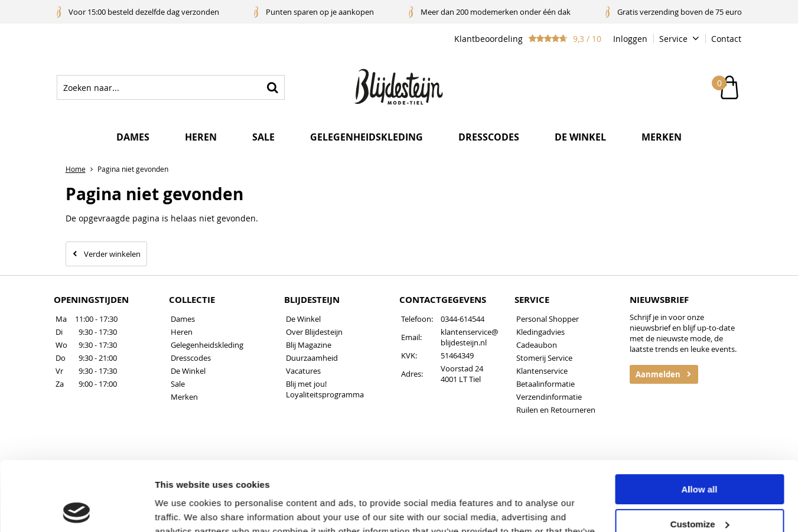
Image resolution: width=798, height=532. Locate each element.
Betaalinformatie (545, 384)
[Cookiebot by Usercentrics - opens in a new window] (76, 509)
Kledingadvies (540, 332)
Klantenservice (542, 371)
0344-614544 (462, 319)
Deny (700, 489)
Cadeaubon (537, 345)
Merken (662, 137)
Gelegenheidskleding (367, 137)
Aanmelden (658, 374)
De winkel (580, 137)
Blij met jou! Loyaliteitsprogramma (325, 389)
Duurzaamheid (312, 358)
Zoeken (272, 87)
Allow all (700, 420)
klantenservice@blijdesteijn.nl (470, 337)
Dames (133, 137)
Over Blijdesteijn (314, 332)
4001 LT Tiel (461, 379)
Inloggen (630, 39)
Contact (726, 39)
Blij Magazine (309, 345)
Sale (263, 137)
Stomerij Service (544, 358)
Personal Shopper (548, 319)
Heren (201, 137)
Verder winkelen (112, 254)
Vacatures (303, 371)
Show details (182, 509)
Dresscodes (489, 137)
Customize (700, 454)
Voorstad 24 (462, 368)
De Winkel (188, 371)
